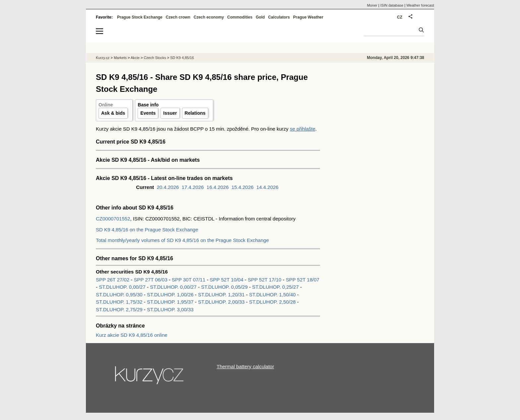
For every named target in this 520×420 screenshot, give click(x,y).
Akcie (135, 58)
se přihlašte (303, 129)
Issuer (170, 113)
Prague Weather (308, 17)
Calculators (279, 17)
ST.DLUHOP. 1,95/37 (170, 302)
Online (106, 105)
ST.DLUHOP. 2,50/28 (272, 302)
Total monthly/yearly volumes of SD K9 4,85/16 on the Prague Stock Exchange (182, 240)
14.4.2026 (267, 187)
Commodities (240, 17)
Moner (372, 5)
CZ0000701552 (113, 219)
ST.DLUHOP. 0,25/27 (275, 287)
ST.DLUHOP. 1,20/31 (221, 295)
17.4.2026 (193, 187)
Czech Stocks (155, 58)
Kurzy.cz (103, 58)
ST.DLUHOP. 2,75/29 (119, 309)
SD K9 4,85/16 (182, 58)
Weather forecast (420, 5)
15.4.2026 (243, 187)
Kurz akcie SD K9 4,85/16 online (132, 335)
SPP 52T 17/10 (265, 280)
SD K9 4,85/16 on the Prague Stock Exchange (147, 230)
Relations (195, 113)
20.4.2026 (168, 187)
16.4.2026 (218, 187)
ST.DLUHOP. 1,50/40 (272, 295)
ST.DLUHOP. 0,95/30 (119, 295)
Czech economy (209, 17)
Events (148, 113)
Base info (148, 105)
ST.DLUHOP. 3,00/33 (170, 309)
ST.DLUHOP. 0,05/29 (224, 287)
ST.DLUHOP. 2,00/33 (221, 302)
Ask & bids (113, 113)
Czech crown (178, 17)
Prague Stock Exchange (140, 17)
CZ (400, 17)
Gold (260, 17)
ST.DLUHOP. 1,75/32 (119, 302)
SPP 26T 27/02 (113, 280)
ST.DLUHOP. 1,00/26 (170, 295)
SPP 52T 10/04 (227, 280)
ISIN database (392, 5)
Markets (120, 58)
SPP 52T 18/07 (303, 280)
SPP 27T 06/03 (151, 280)
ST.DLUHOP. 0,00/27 (122, 287)
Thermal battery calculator (245, 366)
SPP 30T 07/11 (189, 280)
